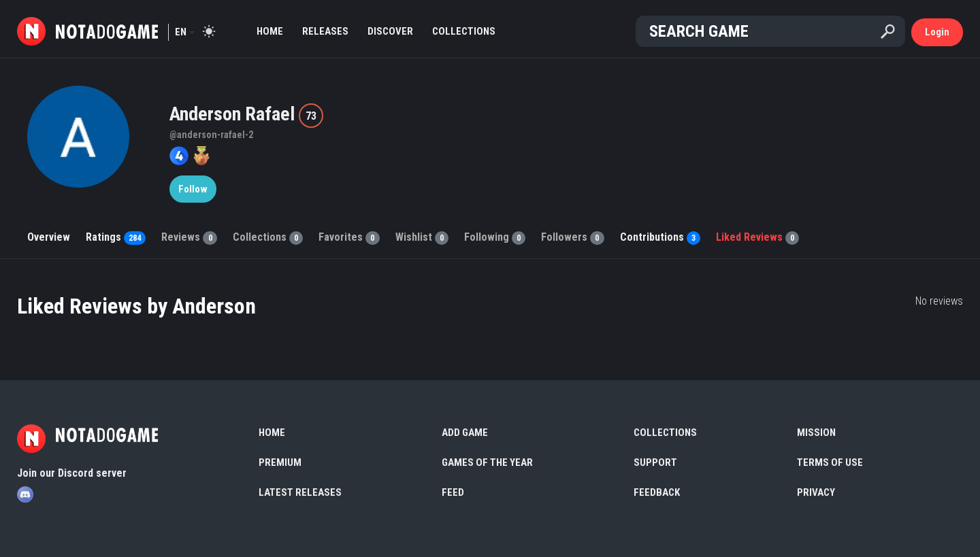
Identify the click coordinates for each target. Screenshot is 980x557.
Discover (390, 31)
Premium (280, 462)
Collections (464, 31)
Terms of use (830, 462)
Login (937, 32)
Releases (325, 31)
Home (270, 31)
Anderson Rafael (234, 114)
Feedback (657, 492)
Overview (49, 237)
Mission (816, 433)
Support (655, 462)
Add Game (465, 433)
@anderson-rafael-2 (211, 135)
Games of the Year (487, 462)
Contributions (660, 237)
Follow (193, 189)
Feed (453, 492)
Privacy (816, 492)
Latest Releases (300, 492)
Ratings (116, 237)
